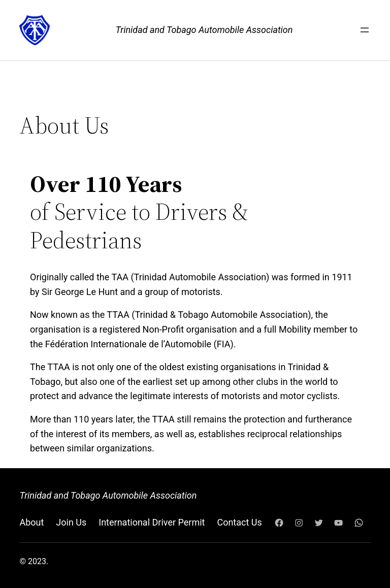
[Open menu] (365, 30)
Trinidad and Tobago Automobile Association (204, 30)
